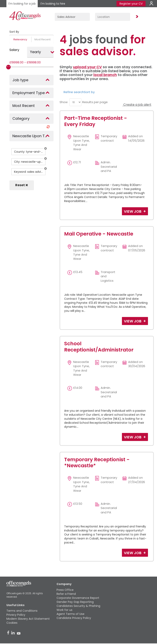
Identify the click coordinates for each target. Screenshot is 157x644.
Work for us (64, 610)
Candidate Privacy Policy (74, 618)
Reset (22, 185)
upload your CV (87, 67)
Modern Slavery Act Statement (28, 619)
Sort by (89, 92)
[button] (46, 148)
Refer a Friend (66, 594)
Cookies (12, 623)
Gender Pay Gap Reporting (75, 602)
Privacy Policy (16, 615)
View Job (133, 211)
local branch (105, 75)
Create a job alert (137, 105)
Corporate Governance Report (78, 598)
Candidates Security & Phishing (78, 606)
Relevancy (20, 39)
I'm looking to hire (53, 4)
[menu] (75, 102)
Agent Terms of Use (70, 614)
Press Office (65, 590)
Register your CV (131, 4)
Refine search (74, 92)
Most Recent (43, 39)
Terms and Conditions (22, 611)
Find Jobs (136, 17)
